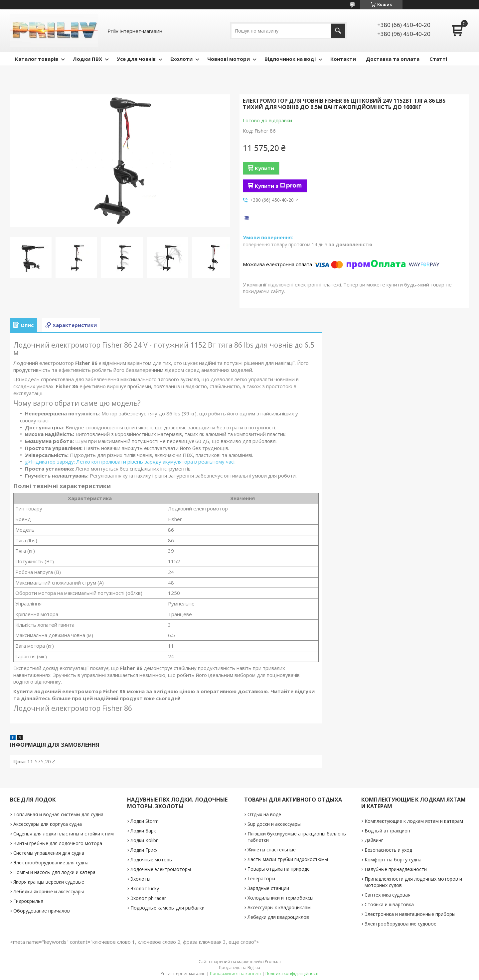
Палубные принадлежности (396, 869)
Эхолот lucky (145, 888)
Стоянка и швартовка (389, 904)
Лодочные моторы (152, 860)
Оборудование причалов (42, 911)
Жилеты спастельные (272, 850)
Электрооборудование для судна (51, 863)
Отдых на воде (264, 814)
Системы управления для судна (49, 853)
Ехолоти (181, 59)
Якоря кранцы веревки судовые (49, 882)
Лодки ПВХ (87, 59)
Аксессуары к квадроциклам (279, 907)
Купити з (278, 186)
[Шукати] (338, 31)
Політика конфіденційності (292, 974)
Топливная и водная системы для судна (58, 814)
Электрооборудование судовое (400, 924)
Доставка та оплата (393, 59)
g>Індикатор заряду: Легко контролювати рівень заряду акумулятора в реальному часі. (130, 462)
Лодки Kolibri (145, 840)
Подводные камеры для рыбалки (167, 908)
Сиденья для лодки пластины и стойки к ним (64, 834)
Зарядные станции (268, 888)
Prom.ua (273, 962)
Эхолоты (140, 879)
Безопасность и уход (388, 850)
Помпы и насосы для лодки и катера (54, 872)
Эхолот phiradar (148, 898)
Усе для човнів (136, 59)
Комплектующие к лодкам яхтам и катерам (414, 821)
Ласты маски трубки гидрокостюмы (288, 859)
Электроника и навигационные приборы (410, 914)
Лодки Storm (145, 821)
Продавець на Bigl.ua (239, 968)
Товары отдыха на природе (279, 869)
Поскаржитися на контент (236, 974)
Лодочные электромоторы (161, 869)
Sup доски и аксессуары (274, 824)
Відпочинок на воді (290, 59)
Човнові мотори (229, 59)
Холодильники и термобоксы (280, 898)
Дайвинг (374, 840)
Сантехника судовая (388, 895)
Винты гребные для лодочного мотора (58, 843)
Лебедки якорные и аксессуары (49, 891)
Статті (438, 59)
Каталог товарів (37, 59)
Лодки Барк (143, 831)
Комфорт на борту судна (393, 860)
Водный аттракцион (387, 831)
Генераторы (261, 878)
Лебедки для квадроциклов (278, 917)
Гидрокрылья (28, 901)
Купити (264, 168)
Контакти (343, 59)
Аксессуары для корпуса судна (48, 824)
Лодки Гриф (144, 850)
